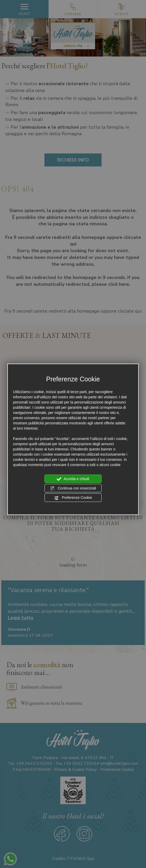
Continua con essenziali (73, 488)
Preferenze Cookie (73, 498)
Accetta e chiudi (73, 479)
